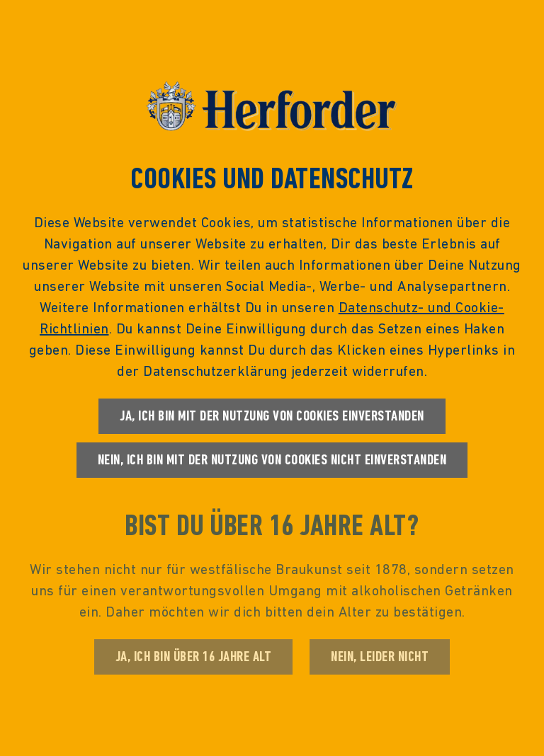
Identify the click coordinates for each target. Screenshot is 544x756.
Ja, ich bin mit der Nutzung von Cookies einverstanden (272, 416)
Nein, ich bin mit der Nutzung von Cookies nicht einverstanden (272, 460)
